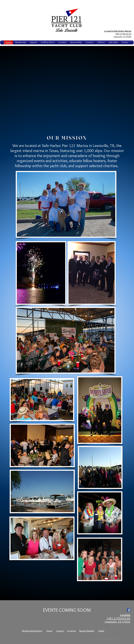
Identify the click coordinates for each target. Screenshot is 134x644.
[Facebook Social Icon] (129, 610)
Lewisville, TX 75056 (118, 622)
